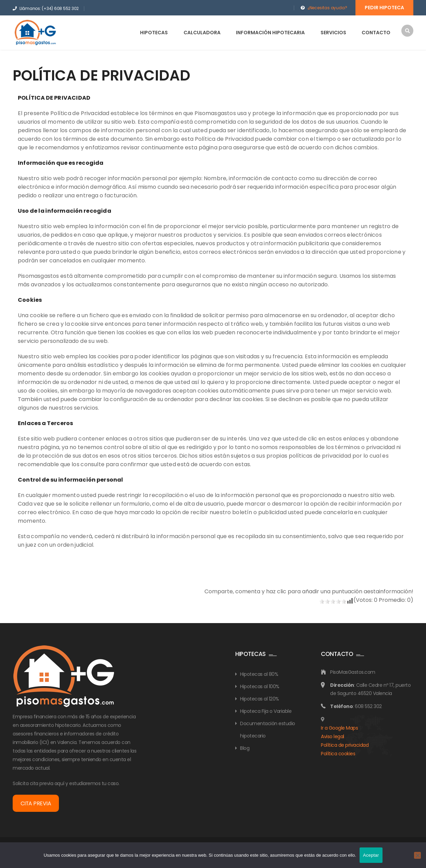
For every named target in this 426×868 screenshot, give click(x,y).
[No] (417, 855)
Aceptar (371, 855)
